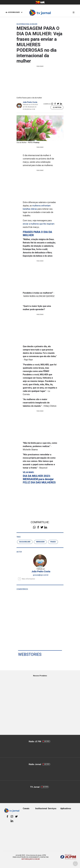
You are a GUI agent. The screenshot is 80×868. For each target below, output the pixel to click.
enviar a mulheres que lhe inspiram (39, 224)
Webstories (30, 654)
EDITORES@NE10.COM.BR (31, 859)
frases (53, 542)
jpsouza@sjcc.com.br (41, 575)
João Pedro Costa (30, 102)
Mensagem (40, 542)
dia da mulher (25, 542)
